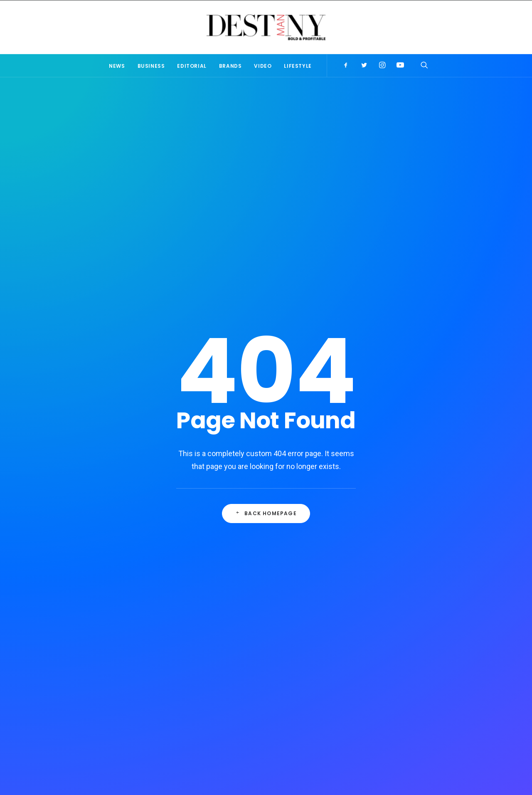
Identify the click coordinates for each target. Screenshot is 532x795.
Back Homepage (266, 265)
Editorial (192, 66)
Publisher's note (389, 626)
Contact (312, 739)
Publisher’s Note (262, 447)
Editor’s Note (205, 630)
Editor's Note (385, 637)
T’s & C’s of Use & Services (264, 739)
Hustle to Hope (207, 676)
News (117, 66)
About (217, 739)
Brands (230, 66)
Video (263, 66)
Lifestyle (298, 66)
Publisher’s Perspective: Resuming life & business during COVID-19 (256, 653)
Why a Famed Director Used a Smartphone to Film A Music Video (153, 457)
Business (151, 66)
